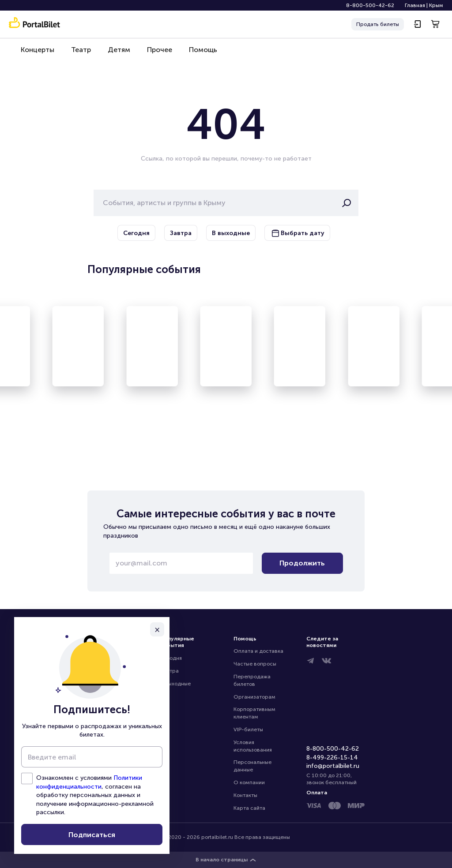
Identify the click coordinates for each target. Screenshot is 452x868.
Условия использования (253, 746)
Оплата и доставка (258, 651)
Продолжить (302, 563)
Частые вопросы (255, 664)
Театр (78, 54)
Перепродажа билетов (253, 680)
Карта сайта (249, 808)
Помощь (195, 54)
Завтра (169, 671)
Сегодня (171, 658)
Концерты (37, 54)
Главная (415, 5)
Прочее (153, 54)
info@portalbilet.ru (333, 766)
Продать (378, 24)
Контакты (245, 795)
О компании (249, 782)
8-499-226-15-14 (332, 758)
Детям (115, 54)
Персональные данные (253, 766)
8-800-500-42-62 (370, 5)
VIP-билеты (248, 730)
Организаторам (254, 697)
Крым (436, 5)
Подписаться (92, 835)
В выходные (175, 684)
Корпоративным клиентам (255, 713)
